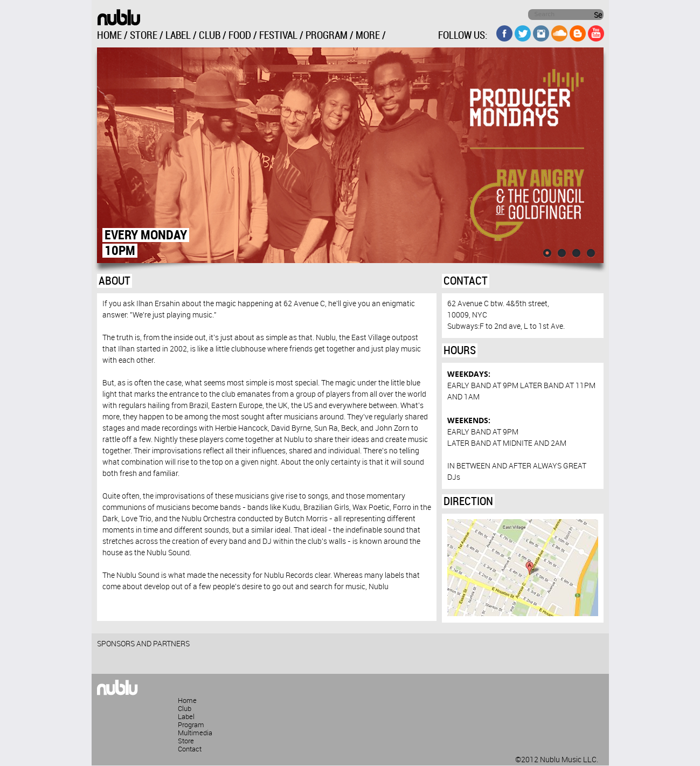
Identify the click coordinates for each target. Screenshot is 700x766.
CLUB (210, 36)
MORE (368, 36)
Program (191, 725)
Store (186, 741)
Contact (190, 749)
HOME (109, 36)
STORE (144, 36)
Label (186, 717)
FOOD (240, 36)
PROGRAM (327, 36)
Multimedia (195, 733)
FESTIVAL (278, 36)
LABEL (178, 36)
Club (185, 709)
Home (187, 701)
